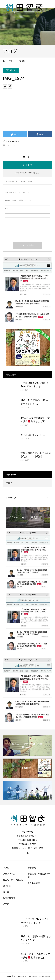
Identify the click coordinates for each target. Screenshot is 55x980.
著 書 (6, 892)
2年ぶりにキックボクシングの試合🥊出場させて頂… (35, 420)
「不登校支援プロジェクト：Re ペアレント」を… (36, 385)
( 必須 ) (17, 192)
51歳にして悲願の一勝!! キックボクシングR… (36, 402)
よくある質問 (34, 883)
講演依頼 (7, 886)
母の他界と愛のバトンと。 (35, 435)
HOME (6, 868)
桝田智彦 (16, 141)
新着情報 (32, 868)
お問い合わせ (9, 898)
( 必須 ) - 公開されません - (18, 200)
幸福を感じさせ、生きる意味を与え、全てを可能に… (36, 455)
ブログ (9, 483)
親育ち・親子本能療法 (13, 880)
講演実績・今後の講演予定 (39, 875)
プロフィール (9, 874)
